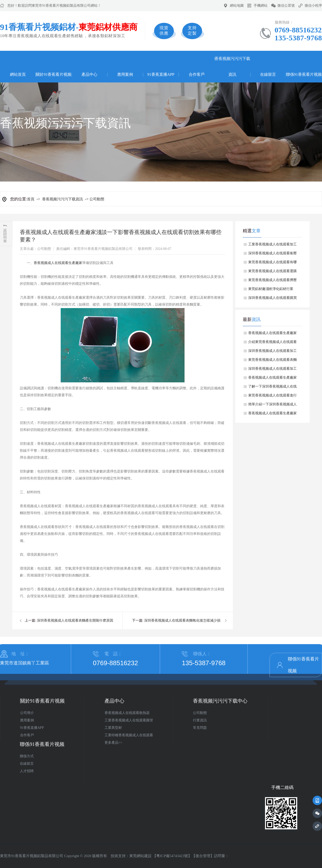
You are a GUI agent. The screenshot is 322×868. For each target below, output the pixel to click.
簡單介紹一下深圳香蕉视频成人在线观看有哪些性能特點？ (272, 406)
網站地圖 (237, 6)
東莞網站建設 (140, 856)
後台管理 (203, 856)
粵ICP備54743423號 (172, 856)
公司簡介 (27, 713)
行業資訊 (200, 720)
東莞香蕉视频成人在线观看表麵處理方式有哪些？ (272, 361)
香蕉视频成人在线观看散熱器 (127, 713)
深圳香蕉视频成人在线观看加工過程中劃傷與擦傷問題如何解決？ (272, 370)
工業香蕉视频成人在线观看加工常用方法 (272, 246)
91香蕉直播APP (161, 74)
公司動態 (97, 199)
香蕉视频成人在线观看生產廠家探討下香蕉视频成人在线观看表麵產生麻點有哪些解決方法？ (272, 379)
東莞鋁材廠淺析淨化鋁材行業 (271, 289)
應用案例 (125, 74)
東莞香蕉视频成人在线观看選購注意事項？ (272, 272)
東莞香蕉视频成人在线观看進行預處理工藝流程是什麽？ (272, 397)
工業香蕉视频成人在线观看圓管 (129, 720)
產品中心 (89, 74)
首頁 (31, 199)
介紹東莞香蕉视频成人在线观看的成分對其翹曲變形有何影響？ (272, 343)
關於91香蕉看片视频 (54, 74)
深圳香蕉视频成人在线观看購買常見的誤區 (272, 299)
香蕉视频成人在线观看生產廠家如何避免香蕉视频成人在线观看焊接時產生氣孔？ (272, 334)
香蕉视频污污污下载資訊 (232, 66)
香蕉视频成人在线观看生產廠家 (58, 263)
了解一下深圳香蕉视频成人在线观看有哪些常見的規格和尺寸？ (272, 388)
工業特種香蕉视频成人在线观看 (129, 735)
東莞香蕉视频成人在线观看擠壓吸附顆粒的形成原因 (272, 281)
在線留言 (268, 74)
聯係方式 (27, 756)
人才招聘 (27, 771)
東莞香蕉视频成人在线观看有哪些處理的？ (272, 263)
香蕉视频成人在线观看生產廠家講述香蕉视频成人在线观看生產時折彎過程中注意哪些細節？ (272, 415)
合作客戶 (197, 74)
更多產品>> (113, 743)
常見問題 (200, 728)
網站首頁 (18, 74)
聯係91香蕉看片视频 (304, 74)
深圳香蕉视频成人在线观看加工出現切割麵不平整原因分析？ (272, 352)
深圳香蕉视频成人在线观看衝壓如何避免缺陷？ (272, 255)
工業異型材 (113, 728)
